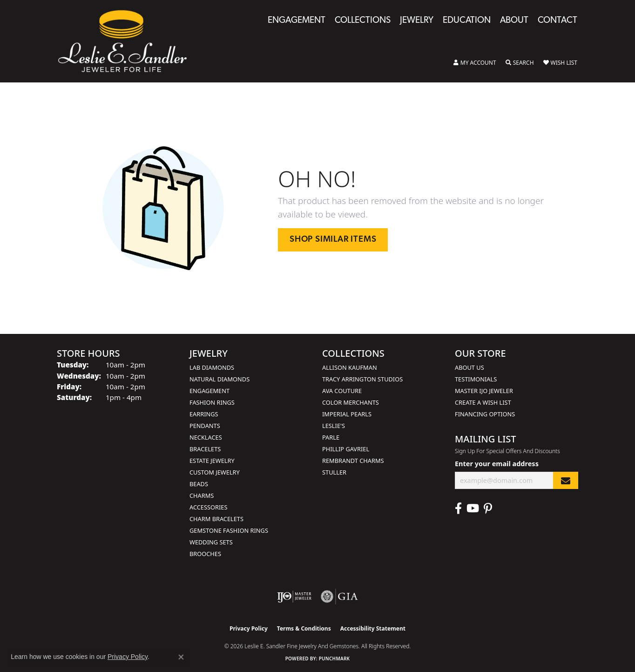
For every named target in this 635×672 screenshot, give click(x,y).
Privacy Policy (249, 628)
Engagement (297, 21)
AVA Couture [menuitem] (342, 391)
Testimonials (476, 379)
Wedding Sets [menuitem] (211, 542)
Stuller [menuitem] (334, 472)
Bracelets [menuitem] (205, 449)
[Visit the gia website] (339, 597)
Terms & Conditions (304, 628)
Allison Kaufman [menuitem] (350, 367)
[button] (475, 63)
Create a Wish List (483, 402)
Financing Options (485, 414)
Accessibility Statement (373, 628)
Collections (363, 21)
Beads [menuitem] (199, 484)
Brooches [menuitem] (205, 554)
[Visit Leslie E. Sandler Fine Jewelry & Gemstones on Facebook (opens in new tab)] (458, 509)
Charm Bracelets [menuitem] (216, 519)
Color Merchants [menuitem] (351, 402)
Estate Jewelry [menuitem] (212, 461)
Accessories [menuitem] (208, 507)
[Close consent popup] (181, 657)
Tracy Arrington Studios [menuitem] (362, 379)
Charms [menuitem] (202, 496)
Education (467, 21)
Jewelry (417, 21)
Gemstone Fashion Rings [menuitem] (229, 530)
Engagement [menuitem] (209, 391)
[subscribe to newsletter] (566, 480)
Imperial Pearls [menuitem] (347, 414)
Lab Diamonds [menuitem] (212, 367)
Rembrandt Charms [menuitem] (353, 461)
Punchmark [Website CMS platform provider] (334, 658)
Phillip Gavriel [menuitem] (346, 449)
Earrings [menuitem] (204, 414)
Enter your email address (497, 464)
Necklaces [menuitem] (206, 437)
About (514, 21)
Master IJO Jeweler (484, 391)
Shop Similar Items (333, 240)
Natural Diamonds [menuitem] (220, 379)
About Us (469, 367)
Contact (557, 21)
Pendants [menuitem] (205, 426)
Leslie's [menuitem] (334, 426)
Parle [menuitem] (331, 437)
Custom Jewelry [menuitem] (215, 472)
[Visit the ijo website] (294, 597)
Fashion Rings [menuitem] (212, 402)
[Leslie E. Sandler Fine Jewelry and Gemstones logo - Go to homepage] (127, 41)
